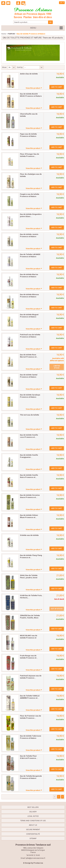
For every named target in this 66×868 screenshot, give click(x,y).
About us (33, 825)
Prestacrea (38, 863)
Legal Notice (33, 816)
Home (4, 34)
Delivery (33, 812)
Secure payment (33, 830)
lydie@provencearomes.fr (35, 858)
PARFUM (11, 34)
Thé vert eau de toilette (30, 415)
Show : (5, 67)
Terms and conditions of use (33, 821)
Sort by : (20, 67)
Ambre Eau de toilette (29, 74)
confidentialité (33, 834)
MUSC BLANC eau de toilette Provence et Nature (29, 638)
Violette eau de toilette (29, 535)
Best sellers (33, 807)
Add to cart (57, 87)
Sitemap (33, 838)
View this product (33, 88)
